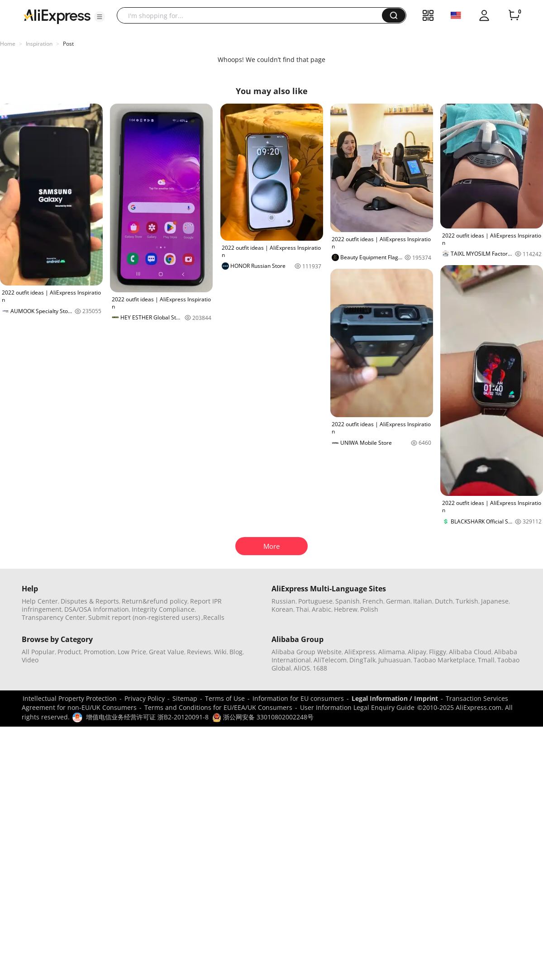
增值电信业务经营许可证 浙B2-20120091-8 (147, 717)
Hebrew (346, 609)
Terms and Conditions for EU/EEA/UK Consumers (218, 707)
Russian (283, 601)
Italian (423, 601)
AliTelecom (330, 660)
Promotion (99, 652)
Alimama (392, 652)
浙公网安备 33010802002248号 (263, 717)
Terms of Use (225, 698)
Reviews (199, 652)
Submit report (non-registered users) (144, 617)
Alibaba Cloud (470, 652)
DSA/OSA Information (97, 609)
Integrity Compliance (163, 609)
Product (69, 652)
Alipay (417, 652)
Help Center (40, 601)
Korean (282, 609)
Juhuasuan (395, 660)
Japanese (495, 601)
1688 (320, 668)
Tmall (486, 660)
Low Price (132, 652)
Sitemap (185, 698)
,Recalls (213, 617)
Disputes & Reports (90, 601)
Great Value (167, 652)
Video (30, 660)
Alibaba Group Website (307, 652)
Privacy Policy (145, 698)
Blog (236, 652)
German (398, 601)
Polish (369, 609)
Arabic (322, 609)
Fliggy (438, 652)
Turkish (467, 601)
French (373, 601)
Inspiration (39, 44)
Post (68, 44)
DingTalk (362, 660)
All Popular (38, 652)
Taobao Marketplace (444, 660)
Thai (302, 609)
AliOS (302, 668)
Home (8, 44)
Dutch (444, 601)
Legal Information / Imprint (395, 698)
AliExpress (360, 652)
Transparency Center (54, 617)
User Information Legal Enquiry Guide (357, 707)
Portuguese (315, 601)
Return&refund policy (155, 601)
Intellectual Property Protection (70, 698)
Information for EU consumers (298, 698)
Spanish (348, 601)
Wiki (220, 652)
